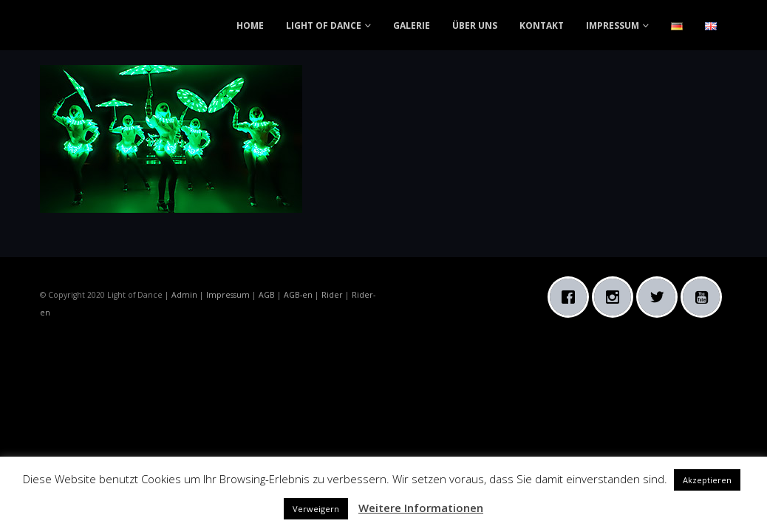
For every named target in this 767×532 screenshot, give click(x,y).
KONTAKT (542, 25)
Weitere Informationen (421, 508)
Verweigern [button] (316, 509)
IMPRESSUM (613, 25)
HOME (250, 25)
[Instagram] (616, 297)
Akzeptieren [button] (707, 480)
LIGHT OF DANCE (324, 25)
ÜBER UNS (475, 25)
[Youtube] (705, 297)
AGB (267, 295)
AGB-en (298, 295)
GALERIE (412, 25)
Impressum (228, 295)
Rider (332, 295)
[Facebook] (572, 297)
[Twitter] (661, 297)
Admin (184, 295)
